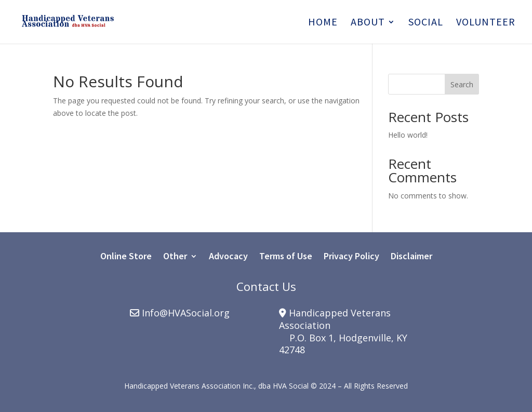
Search (462, 84)
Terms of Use (286, 257)
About (368, 23)
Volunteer (486, 23)
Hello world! (408, 135)
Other (175, 257)
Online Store (126, 257)
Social (426, 23)
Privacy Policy (351, 257)
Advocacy (228, 257)
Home (323, 23)
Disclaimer (411, 257)
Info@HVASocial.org (186, 313)
